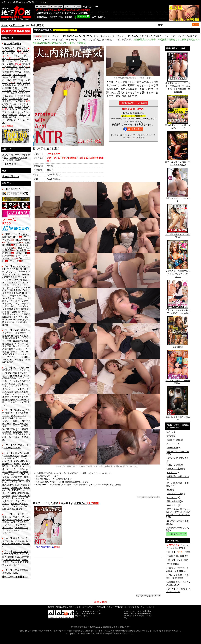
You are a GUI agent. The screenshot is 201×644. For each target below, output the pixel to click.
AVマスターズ (18, 306)
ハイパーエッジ (11, 456)
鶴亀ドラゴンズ (21, 421)
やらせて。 (172, 505)
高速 (11, 160)
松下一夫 (7, 517)
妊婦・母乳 (12, 66)
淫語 (5, 77)
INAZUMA (14, 280)
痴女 (11, 64)
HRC (20, 288)
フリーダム (16, 488)
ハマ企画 (21, 250)
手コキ (25, 58)
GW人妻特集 (173, 564)
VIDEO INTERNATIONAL (16, 236)
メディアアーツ (10, 525)
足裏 (11, 69)
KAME (16, 330)
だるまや (15, 413)
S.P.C (5, 325)
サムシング (19, 368)
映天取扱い (17, 290)
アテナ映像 (12, 269)
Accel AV (17, 266)
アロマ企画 (9, 277)
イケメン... (172, 497)
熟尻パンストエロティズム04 (178, 417)
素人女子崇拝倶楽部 (15, 398)
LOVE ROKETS (10, 554)
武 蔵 (26, 520)
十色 (18, 429)
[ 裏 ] (56, 149)
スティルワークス (15, 402)
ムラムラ (15, 522)
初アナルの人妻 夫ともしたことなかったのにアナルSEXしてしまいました (178, 513)
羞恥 (11, 106)
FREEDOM (172, 448)
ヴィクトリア (9, 288)
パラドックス (20, 458)
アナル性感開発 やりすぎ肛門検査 (178, 235)
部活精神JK (16, 477)
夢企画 (27, 544)
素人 (25, 50)
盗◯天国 (18, 432)
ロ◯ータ (15, 53)
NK (15, 445)
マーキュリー (20, 514)
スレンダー (16, 112)
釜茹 (17, 336)
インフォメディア (11, 282)
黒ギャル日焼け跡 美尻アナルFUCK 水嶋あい (178, 162)
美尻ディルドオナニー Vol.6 (178, 199)
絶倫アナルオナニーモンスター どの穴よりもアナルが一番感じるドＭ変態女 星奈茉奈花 (178, 86)
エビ (5, 160)
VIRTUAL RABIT (21, 453)
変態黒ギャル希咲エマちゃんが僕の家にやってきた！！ (178, 273)
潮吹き (10, 72)
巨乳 (15, 80)
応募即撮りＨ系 (19, 312)
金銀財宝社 (8, 344)
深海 (5, 384)
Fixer (14, 496)
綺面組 (25, 341)
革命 (23, 330)
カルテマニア (20, 333)
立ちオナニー (20, 74)
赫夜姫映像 (8, 336)
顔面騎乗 (7, 88)
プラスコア (23, 482)
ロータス (13, 565)
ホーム (5, 25)
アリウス (10, 272)
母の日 (24, 456)
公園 (11, 155)
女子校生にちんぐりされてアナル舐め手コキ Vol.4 (178, 311)
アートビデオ (13, 322)
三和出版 (7, 373)
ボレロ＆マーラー (20, 509)
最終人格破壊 (173, 501)
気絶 (15, 90)
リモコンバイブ (17, 104)
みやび (25, 522)
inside (24, 322)
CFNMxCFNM (9, 378)
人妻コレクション (15, 470)
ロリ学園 (25, 557)
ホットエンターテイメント (15, 505)
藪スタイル (19, 538)
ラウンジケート (21, 552)
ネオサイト (23, 445)
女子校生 (11, 50)
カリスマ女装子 (174, 469)
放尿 (24, 85)
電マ (25, 106)
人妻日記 (24, 472)
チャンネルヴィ (19, 416)
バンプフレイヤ (10, 461)
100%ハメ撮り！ (11, 474)
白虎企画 (7, 253)
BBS (23, 474)
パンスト (19, 69)
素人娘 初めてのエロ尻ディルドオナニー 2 (178, 126)
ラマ (22, 554)
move (19, 520)
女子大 (27, 155)
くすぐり (7, 90)
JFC (26, 376)
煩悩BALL (7, 464)
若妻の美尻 (178, 346)
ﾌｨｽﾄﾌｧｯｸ (13, 114)
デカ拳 (16, 424)
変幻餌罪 (15, 504)
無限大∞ (11, 520)
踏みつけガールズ (15, 480)
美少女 (6, 53)
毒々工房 (13, 434)
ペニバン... (172, 444)
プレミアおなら (174, 494)
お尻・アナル (17, 25)
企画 (21, 96)
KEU (9, 346)
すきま (12, 384)
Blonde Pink (17, 493)
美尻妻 (170, 436)
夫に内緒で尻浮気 (48, 546)
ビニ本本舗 (13, 466)
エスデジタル (9, 293)
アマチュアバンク (15, 302)
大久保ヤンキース (11, 314)
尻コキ (19, 61)
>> (9, 164)
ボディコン (12, 101)
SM (8, 85)
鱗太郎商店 (13, 557)
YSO (15, 570)
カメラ (24, 158)
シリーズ (14, 158)
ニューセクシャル (12, 448)
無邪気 (18, 160)
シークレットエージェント (16, 380)
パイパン (13, 109)
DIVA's (10, 429)
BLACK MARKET (11, 485)
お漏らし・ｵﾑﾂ (20, 88)
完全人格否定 (173, 465)
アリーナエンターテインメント (16, 273)
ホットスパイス (15, 498)
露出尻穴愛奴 (173, 440)
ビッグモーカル (16, 469)
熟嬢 (17, 397)
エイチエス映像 (15, 308)
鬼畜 (6, 104)
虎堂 (21, 434)
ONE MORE (12, 573)
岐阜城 (16, 341)
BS (4, 466)
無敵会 (6, 522)
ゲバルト (20, 349)
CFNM (5, 48)
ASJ (26, 290)
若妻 (21, 66)
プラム (12, 482)
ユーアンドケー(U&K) (15, 542)
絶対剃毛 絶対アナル (178, 476)
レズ (19, 82)
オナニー (19, 72)
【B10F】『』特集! (178, 552)
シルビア (24, 381)
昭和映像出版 (15, 376)
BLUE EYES (14, 490)
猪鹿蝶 (24, 280)
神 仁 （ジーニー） (16, 394)
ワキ (21, 109)
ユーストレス (17, 541)
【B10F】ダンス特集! (177, 560)
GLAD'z (19, 344)
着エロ (22, 114)
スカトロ (16, 85)
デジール (17, 426)
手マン (18, 155)
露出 (21, 101)
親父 (5, 155)
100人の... (172, 472)
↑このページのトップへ (148, 497)
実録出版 (17, 373)
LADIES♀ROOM (12, 560)
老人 (6, 158)
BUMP (17, 464)
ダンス (18, 106)
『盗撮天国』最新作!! (177, 556)
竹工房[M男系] (23, 240)
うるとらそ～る (19, 285)
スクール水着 (15, 98)
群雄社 (20, 360)
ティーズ (14, 261)
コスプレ (13, 96)
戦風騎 (10, 392)
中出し (22, 80)
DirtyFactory (20, 410)
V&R (23, 485)
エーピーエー (14, 296)
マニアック (19, 517)
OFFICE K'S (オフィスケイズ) (16, 316)
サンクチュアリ (20, 370)
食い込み (15, 93)
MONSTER (21, 253)
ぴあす (25, 464)
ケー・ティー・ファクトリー (15, 356)
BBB (169, 490)
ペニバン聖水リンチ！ (178, 458)
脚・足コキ (8, 61)
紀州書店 (13, 338)
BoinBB (23, 461)
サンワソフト (14, 242)
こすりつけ (14, 77)
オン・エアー (15, 301)
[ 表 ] (48, 149)
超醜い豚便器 (9, 418)
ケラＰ (14, 352)
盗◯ (21, 90)
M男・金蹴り (17, 48)
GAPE (170, 432)
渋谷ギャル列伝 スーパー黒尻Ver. (178, 381)
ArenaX (26, 274)
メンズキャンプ (16, 530)
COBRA (8, 256)
